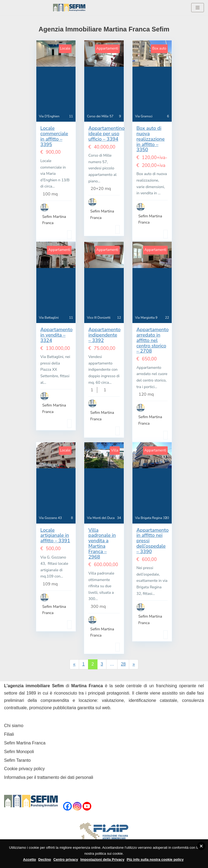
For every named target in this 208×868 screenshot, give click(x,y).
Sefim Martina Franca (25, 743)
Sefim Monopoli (19, 752)
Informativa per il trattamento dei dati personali (49, 777)
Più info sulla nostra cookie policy (155, 859)
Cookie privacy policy (24, 769)
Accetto (30, 859)
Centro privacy (66, 859)
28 (123, 664)
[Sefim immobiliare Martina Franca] (69, 8)
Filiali (9, 734)
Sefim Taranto (17, 760)
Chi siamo (14, 726)
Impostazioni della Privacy (103, 859)
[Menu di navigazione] (198, 8)
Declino (45, 859)
